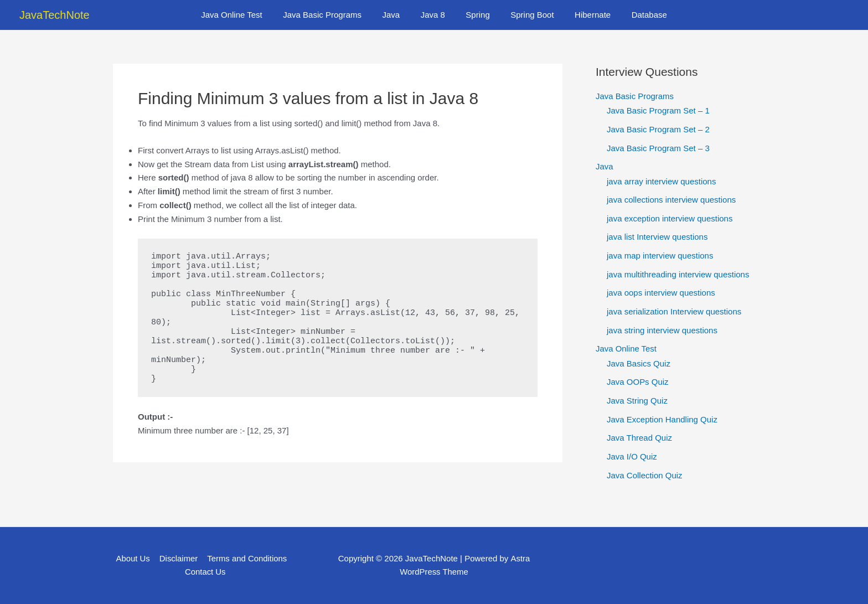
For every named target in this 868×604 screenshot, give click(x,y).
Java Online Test (246, 15)
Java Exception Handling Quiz (662, 420)
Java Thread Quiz (639, 439)
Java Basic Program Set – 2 (658, 129)
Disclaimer (178, 558)
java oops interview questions (661, 293)
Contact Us (205, 572)
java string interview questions (662, 331)
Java (397, 15)
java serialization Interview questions (674, 312)
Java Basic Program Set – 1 (658, 110)
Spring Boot (526, 15)
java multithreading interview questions (678, 275)
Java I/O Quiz (632, 458)
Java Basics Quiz (639, 364)
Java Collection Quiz (645, 476)
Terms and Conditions (246, 558)
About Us (133, 558)
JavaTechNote (55, 15)
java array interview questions (662, 181)
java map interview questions (660, 256)
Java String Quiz (637, 401)
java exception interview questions (670, 218)
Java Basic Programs (333, 15)
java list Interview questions (657, 237)
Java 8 (435, 15)
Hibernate (582, 15)
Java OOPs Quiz (638, 383)
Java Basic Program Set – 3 (658, 148)
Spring (476, 15)
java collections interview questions (671, 200)
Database (634, 15)
